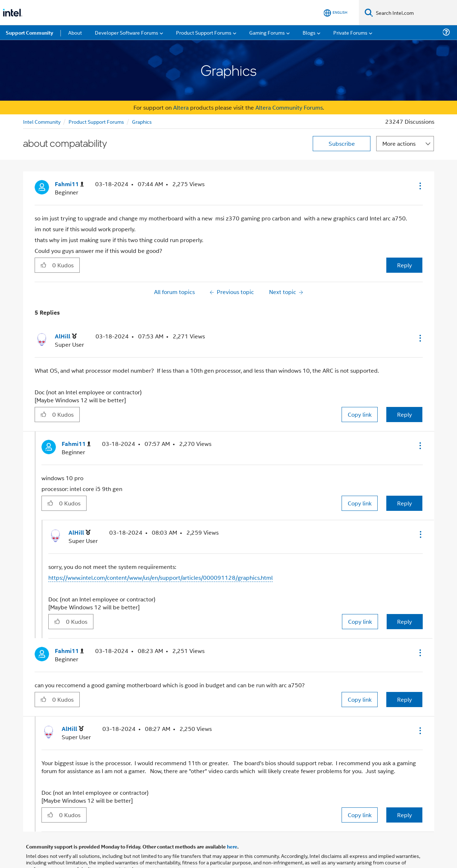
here (232, 846)
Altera (181, 107)
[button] (419, 186)
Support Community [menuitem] (29, 32)
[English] (335, 13)
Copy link (360, 414)
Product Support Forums (96, 121)
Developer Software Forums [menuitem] (127, 32)
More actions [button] (399, 143)
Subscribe (342, 143)
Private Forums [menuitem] (350, 32)
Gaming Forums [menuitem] (267, 32)
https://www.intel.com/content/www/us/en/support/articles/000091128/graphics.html (161, 577)
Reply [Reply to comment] (405, 414)
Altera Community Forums (289, 107)
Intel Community (42, 121)
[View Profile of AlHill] (66, 336)
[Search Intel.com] (415, 13)
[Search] (369, 12)
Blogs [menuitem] (309, 32)
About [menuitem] (75, 32)
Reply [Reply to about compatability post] (405, 265)
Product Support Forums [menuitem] (204, 32)
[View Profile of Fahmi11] (69, 184)
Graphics (142, 121)
